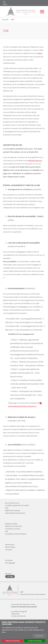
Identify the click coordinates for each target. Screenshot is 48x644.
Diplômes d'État (11, 524)
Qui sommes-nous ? (13, 503)
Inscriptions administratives (16, 534)
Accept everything (35, 641)
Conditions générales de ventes (17, 505)
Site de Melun (10, 547)
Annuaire (9, 550)
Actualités (9, 560)
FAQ (7, 508)
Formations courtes (13, 529)
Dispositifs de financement (15, 513)
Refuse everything (12, 641)
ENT (9, 577)
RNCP (40, 53)
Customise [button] (39, 636)
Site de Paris (10, 545)
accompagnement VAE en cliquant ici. (22, 406)
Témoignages (10, 563)
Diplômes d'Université (14, 526)
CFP (22, 592)
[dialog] (24, 632)
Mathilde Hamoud (35, 161)
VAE (7, 531)
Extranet (8, 574)
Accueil (5, 19)
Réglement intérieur (13, 511)
